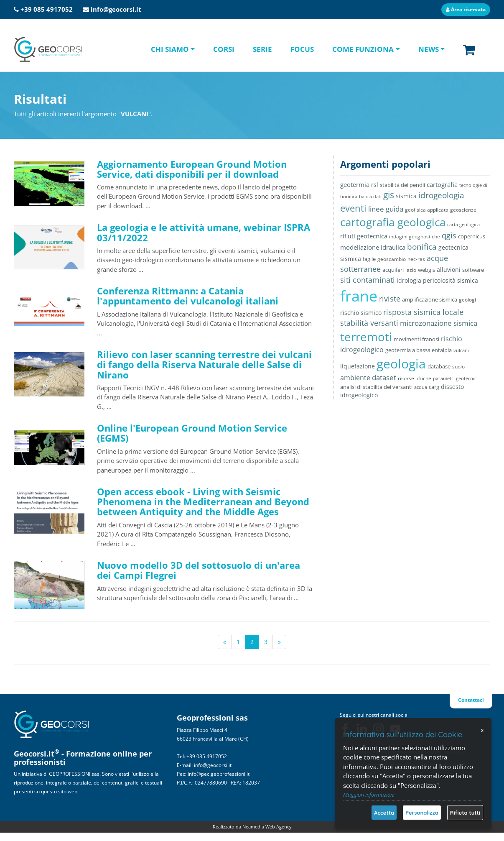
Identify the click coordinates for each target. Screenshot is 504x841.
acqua (421, 387)
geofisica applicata (427, 210)
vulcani (461, 350)
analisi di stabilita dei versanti (376, 387)
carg (434, 387)
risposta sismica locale (423, 312)
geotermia (355, 184)
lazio (411, 270)
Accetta (384, 813)
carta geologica (463, 224)
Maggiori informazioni (369, 795)
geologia (401, 364)
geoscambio (392, 259)
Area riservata (466, 9)
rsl (375, 185)
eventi (353, 208)
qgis (449, 235)
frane (359, 296)
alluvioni (449, 270)
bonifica (422, 247)
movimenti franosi (416, 339)
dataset (384, 377)
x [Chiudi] (482, 730)
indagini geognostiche (415, 236)
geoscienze (463, 210)
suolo (458, 366)
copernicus (472, 236)
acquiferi (393, 270)
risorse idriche (415, 378)
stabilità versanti (369, 323)
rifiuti (348, 236)
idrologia (409, 280)
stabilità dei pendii (402, 185)
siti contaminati (368, 280)
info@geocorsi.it (116, 9)
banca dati (370, 196)
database (439, 366)
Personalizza (422, 813)
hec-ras (416, 259)
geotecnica (372, 236)
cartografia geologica (393, 222)
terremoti (366, 337)
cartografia (442, 184)
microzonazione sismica (439, 323)
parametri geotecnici (455, 378)
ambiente (355, 378)
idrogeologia (441, 195)
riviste (390, 299)
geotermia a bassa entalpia (419, 350)
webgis (426, 270)
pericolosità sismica (451, 280)
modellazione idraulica (373, 247)
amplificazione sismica (430, 299)
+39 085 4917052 (47, 9)
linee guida (386, 209)
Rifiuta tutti (465, 813)
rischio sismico (361, 313)
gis (389, 195)
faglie (369, 259)
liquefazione (358, 366)
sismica (406, 196)
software (473, 270)
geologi (467, 300)
